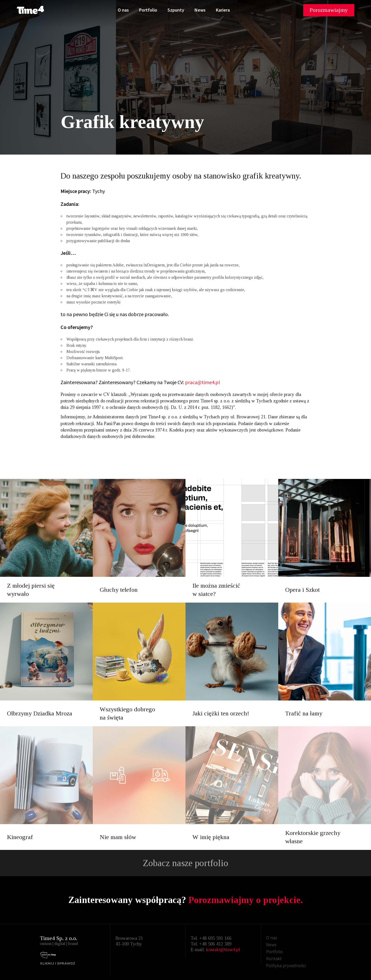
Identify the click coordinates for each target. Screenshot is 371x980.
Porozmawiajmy (329, 10)
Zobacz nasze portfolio (185, 863)
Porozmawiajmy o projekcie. (246, 900)
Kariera (223, 10)
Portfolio (148, 10)
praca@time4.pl (203, 382)
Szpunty (176, 10)
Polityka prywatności (286, 965)
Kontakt (274, 958)
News (200, 10)
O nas (123, 10)
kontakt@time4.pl (223, 950)
